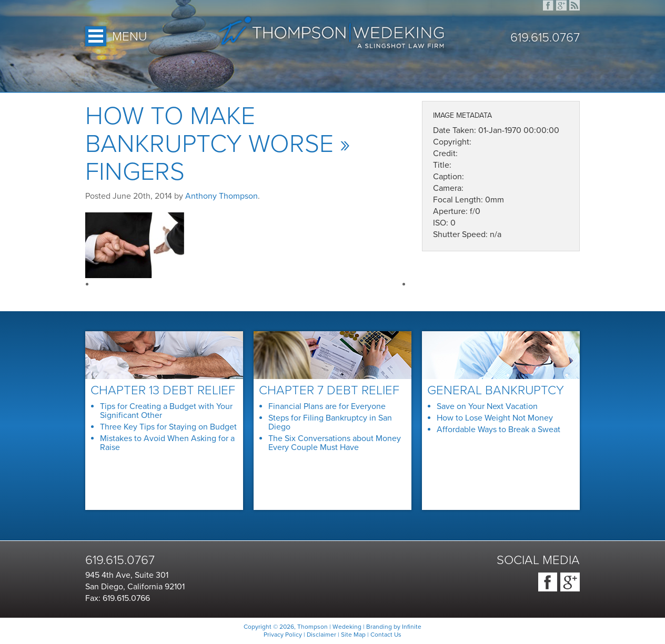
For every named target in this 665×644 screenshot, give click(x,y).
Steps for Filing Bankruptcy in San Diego (330, 422)
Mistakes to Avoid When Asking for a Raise (167, 443)
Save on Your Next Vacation (487, 406)
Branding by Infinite (394, 627)
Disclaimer (321, 635)
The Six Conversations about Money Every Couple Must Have (335, 443)
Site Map (353, 635)
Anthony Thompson (221, 196)
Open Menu (96, 36)
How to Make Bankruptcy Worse (209, 130)
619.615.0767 (545, 38)
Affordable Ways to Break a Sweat (498, 430)
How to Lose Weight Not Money (495, 418)
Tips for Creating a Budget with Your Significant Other (166, 411)
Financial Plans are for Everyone (327, 406)
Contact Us (386, 635)
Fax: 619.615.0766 (118, 598)
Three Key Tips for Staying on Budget (168, 427)
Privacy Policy (283, 635)
